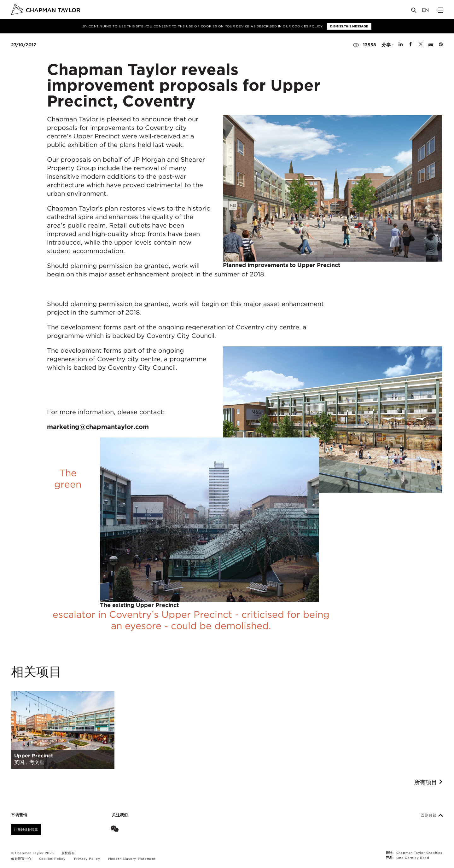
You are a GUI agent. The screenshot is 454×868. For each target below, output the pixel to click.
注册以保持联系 (26, 830)
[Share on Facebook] (410, 45)
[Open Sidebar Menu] (440, 10)
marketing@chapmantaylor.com (98, 427)
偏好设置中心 (21, 859)
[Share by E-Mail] (431, 45)
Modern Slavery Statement (132, 859)
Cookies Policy (307, 26)
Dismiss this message (349, 26)
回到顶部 (432, 815)
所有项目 (429, 782)
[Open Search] (414, 12)
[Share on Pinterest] (441, 45)
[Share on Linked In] (401, 45)
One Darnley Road (413, 858)
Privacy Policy (87, 859)
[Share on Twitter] (421, 45)
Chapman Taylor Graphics (419, 853)
